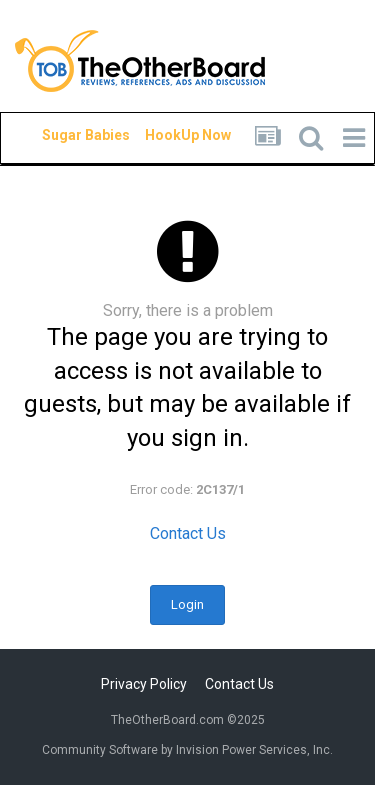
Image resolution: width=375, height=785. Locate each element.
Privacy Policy (144, 684)
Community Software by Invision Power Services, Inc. (187, 750)
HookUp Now (165, 135)
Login (187, 604)
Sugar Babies (62, 135)
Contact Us (188, 533)
